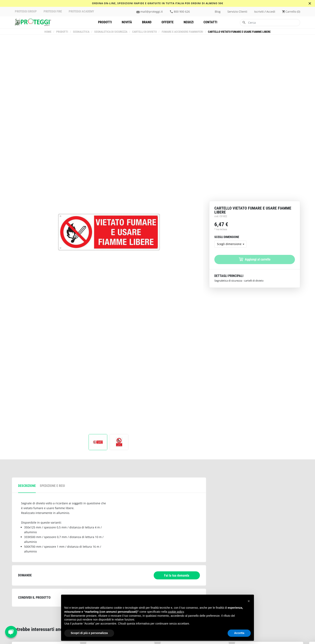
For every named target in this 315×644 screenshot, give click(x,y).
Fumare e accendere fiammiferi (182, 32)
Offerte (168, 22)
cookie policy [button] (176, 612)
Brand (147, 22)
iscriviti (259, 12)
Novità (127, 22)
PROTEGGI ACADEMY (81, 12)
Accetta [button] (239, 633)
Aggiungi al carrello (255, 259)
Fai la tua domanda (177, 575)
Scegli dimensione (229, 244)
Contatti (210, 22)
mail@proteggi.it (152, 12)
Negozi (189, 22)
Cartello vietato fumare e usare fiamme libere (239, 32)
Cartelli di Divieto (145, 32)
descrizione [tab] (27, 486)
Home (48, 32)
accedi (271, 12)
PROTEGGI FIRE (53, 12)
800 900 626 (182, 12)
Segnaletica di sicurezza (111, 32)
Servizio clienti (237, 12)
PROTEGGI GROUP (26, 12)
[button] (249, 601)
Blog (218, 12)
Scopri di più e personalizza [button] (89, 633)
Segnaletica (81, 32)
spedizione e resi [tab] (52, 486)
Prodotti (105, 22)
